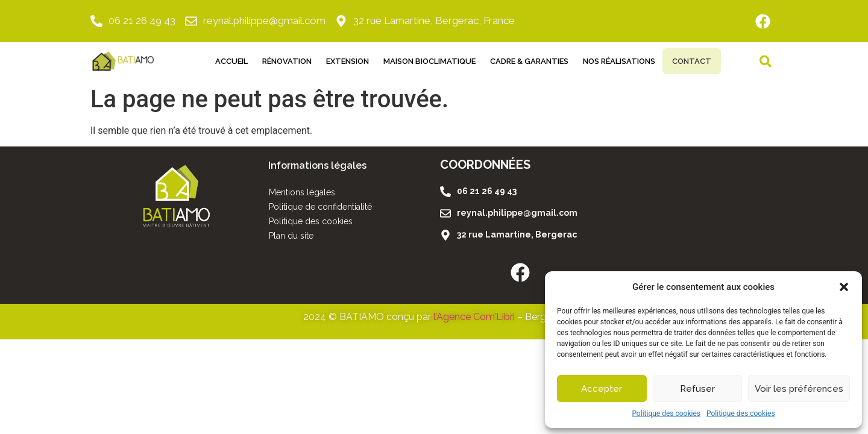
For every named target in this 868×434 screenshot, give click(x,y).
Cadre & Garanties (521, 61)
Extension (339, 61)
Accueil (223, 61)
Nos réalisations (611, 61)
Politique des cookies (666, 414)
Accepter (602, 389)
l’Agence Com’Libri (474, 317)
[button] (844, 287)
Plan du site (291, 236)
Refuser (697, 389)
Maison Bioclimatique (421, 61)
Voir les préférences (799, 389)
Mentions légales (302, 192)
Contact (692, 61)
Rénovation (278, 61)
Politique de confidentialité (320, 207)
